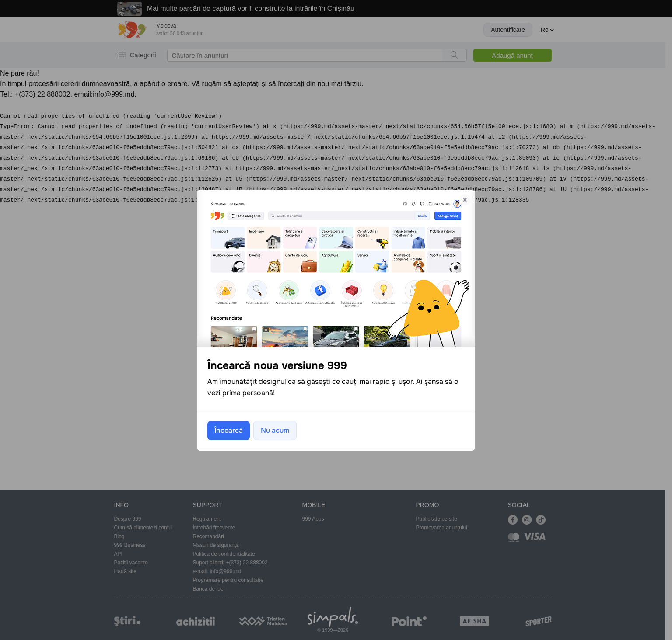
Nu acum (275, 430)
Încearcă (229, 430)
